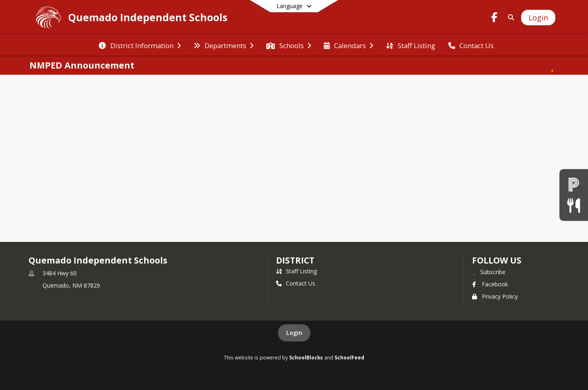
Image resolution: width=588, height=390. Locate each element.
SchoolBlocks (306, 357)
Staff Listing (296, 271)
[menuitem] (140, 45)
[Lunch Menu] (574, 205)
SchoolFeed (349, 357)
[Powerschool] (574, 185)
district (295, 260)
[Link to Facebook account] (494, 19)
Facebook (490, 284)
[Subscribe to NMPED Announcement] (552, 65)
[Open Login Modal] (538, 18)
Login (294, 333)
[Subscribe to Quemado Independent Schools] (489, 272)
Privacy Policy (495, 296)
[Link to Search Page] (509, 17)
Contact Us (296, 283)
